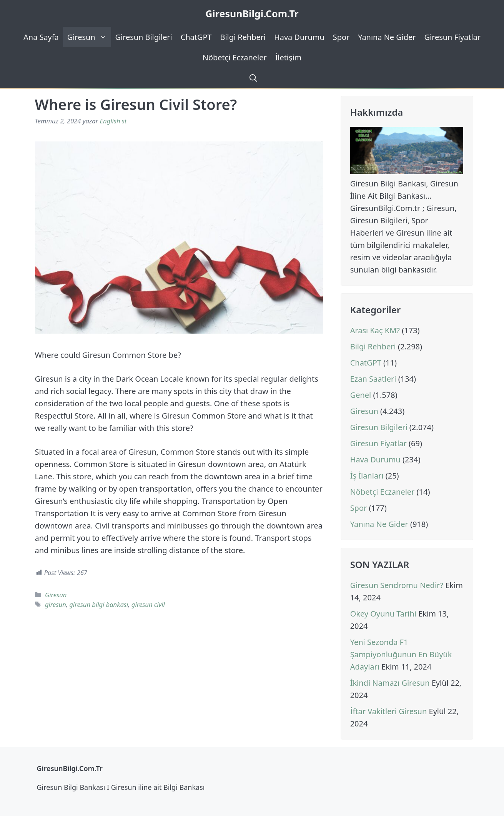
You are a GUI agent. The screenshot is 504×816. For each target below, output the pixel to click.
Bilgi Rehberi (243, 37)
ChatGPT (196, 37)
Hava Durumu (299, 37)
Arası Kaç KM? (375, 330)
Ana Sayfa (41, 37)
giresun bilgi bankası (99, 604)
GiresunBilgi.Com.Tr (252, 13)
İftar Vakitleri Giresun (389, 711)
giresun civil (148, 604)
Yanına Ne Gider (387, 37)
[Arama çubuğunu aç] (252, 78)
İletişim (289, 57)
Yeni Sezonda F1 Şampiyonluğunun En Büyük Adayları (401, 654)
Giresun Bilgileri (144, 37)
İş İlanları (367, 476)
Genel (361, 395)
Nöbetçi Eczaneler (235, 57)
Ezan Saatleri (373, 379)
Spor (341, 37)
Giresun (89, 37)
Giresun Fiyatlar (452, 37)
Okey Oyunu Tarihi (383, 614)
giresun (56, 604)
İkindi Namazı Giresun (390, 683)
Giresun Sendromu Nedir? (397, 585)
